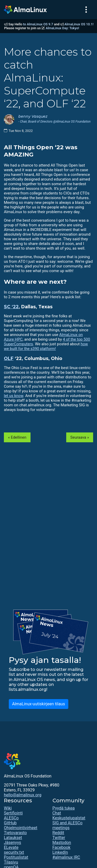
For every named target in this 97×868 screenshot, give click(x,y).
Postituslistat (16, 857)
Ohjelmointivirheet (21, 828)
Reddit (58, 833)
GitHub (10, 823)
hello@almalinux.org (23, 795)
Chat (57, 813)
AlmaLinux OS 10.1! (79, 24)
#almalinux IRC (66, 857)
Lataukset (13, 838)
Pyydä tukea (64, 808)
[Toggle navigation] (86, 10)
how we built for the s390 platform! (46, 346)
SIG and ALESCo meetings (68, 825)
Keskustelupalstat (69, 818)
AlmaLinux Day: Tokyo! (62, 28)
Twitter (59, 838)
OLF (9, 358)
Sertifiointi (13, 813)
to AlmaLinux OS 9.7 (38, 24)
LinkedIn (60, 852)
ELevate (11, 847)
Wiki (8, 808)
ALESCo (11, 818)
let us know (14, 396)
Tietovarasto (15, 833)
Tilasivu (11, 862)
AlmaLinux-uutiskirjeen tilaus (39, 704)
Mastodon (62, 843)
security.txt (14, 852)
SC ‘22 (11, 307)
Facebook (61, 847)
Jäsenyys (13, 843)
